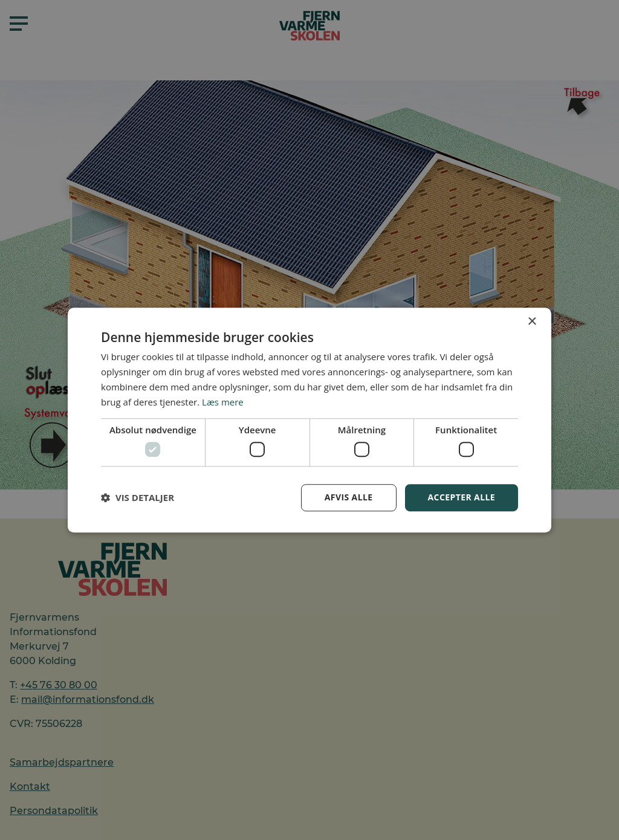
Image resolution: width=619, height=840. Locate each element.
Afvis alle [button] (349, 497)
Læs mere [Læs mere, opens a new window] (223, 402)
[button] (138, 497)
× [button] (532, 322)
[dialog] (309, 420)
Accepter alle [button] (462, 497)
